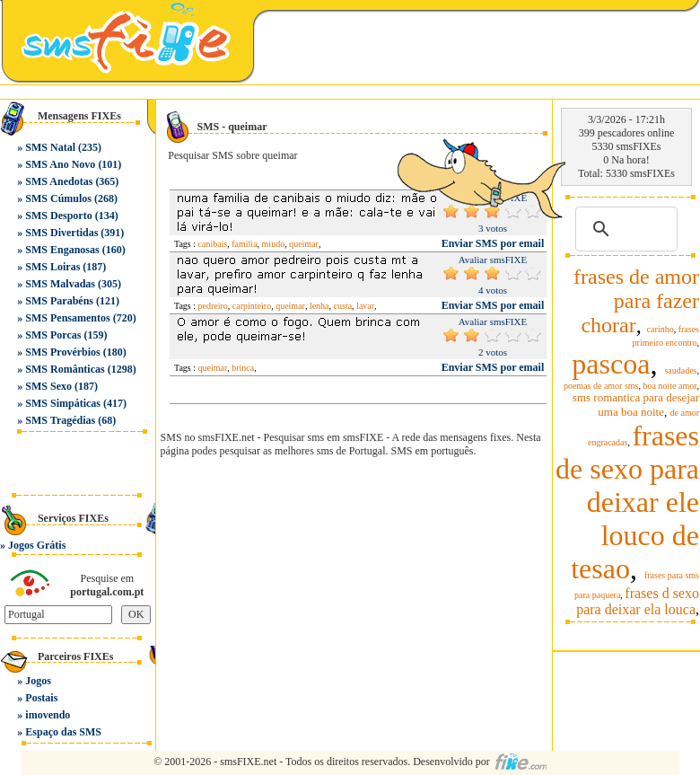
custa (343, 306)
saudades (680, 370)
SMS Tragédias (60, 420)
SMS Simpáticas (63, 403)
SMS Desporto (58, 216)
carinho (661, 329)
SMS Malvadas (60, 284)
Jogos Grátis (37, 545)
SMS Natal (50, 147)
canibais (213, 244)
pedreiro (213, 306)
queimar (304, 244)
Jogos (38, 681)
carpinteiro (252, 306)
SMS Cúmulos (58, 198)
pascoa (611, 364)
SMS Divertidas (61, 233)
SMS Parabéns (59, 301)
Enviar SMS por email (493, 305)
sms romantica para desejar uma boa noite (636, 405)
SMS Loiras (52, 267)
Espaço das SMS (63, 732)
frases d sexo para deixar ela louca (638, 601)
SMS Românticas (65, 369)
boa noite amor (670, 386)
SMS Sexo (48, 386)
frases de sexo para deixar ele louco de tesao (627, 502)
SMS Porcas (53, 335)
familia (244, 244)
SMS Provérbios (62, 352)
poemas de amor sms (601, 386)
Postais (41, 698)
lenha (319, 306)
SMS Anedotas (59, 181)
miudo (274, 244)
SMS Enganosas (62, 250)
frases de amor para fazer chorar (636, 301)
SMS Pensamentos (67, 318)
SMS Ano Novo (60, 164)
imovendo (48, 715)
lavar (365, 306)
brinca (243, 368)
